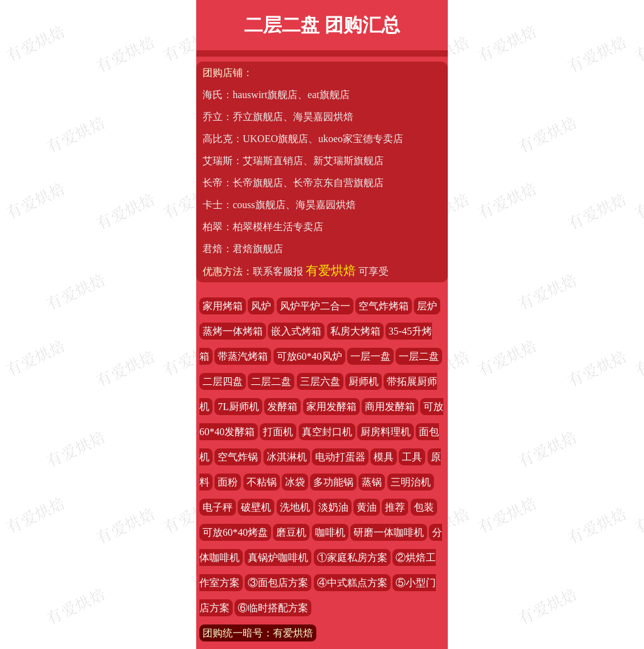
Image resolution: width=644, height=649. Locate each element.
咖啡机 (330, 532)
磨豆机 (291, 532)
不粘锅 (262, 482)
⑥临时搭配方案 (273, 608)
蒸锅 (372, 482)
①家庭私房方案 (352, 557)
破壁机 (256, 507)
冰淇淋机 (287, 457)
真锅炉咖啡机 (278, 557)
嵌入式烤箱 (296, 331)
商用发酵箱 (390, 407)
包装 (424, 507)
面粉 (228, 482)
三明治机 (411, 482)
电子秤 (218, 507)
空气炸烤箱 (384, 306)
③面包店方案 (278, 583)
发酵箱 (282, 407)
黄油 (367, 507)
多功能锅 (333, 482)
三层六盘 (320, 381)
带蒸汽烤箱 (243, 356)
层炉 (427, 306)
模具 (384, 457)
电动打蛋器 (340, 457)
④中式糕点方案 (352, 583)
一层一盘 (370, 356)
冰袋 (295, 482)
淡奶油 (333, 507)
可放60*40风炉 (309, 356)
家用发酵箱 (331, 407)
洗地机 (295, 507)
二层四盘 (223, 381)
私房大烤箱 (355, 331)
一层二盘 (419, 356)
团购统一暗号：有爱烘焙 (258, 633)
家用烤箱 (223, 306)
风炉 (261, 306)
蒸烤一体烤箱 (233, 331)
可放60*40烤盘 (235, 532)
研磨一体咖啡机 (389, 532)
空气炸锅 (238, 457)
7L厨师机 (238, 407)
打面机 (278, 432)
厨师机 (364, 381)
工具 (412, 457)
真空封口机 (327, 432)
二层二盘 (271, 381)
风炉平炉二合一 (315, 306)
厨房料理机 (386, 432)
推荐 (395, 507)
